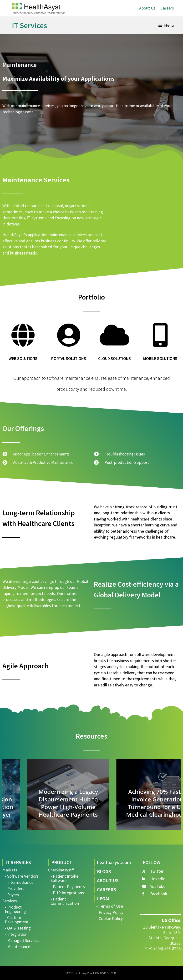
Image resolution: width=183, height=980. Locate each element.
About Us (147, 8)
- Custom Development (17, 920)
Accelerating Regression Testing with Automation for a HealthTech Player (47, 807)
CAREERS (107, 889)
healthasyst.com (114, 862)
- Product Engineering (15, 909)
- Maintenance (17, 947)
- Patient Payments (68, 887)
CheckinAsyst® (61, 870)
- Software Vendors (22, 876)
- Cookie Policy (109, 918)
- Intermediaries (19, 882)
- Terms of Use (110, 906)
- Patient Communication (65, 901)
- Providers (15, 888)
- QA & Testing (18, 928)
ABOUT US (108, 880)
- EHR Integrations (67, 893)
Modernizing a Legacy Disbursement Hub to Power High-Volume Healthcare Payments (136, 803)
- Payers (12, 895)
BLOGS (104, 871)
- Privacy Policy (110, 912)
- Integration (16, 934)
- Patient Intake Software (64, 878)
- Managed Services (22, 940)
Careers (167, 8)
